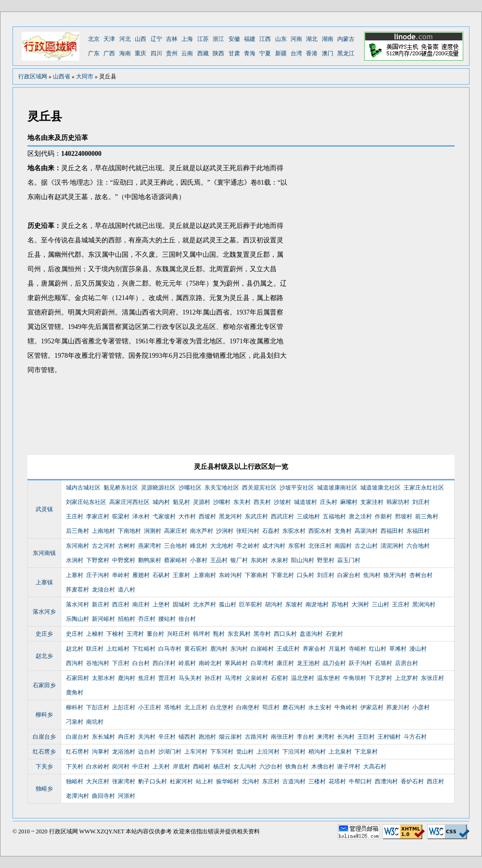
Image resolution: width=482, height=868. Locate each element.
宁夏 (265, 53)
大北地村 (222, 546)
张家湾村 (124, 781)
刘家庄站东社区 (86, 502)
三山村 (381, 604)
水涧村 (75, 560)
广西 (109, 53)
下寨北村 (282, 575)
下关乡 (44, 767)
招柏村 (127, 619)
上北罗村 (406, 678)
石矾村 (161, 575)
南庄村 (141, 604)
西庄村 (121, 604)
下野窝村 (98, 560)
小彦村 (421, 707)
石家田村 (77, 678)
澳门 (328, 53)
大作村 (187, 516)
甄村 (219, 634)
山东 (281, 39)
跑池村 (207, 737)
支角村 (343, 531)
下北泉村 (366, 752)
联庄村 (95, 649)
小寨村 (199, 560)
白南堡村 (248, 707)
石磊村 (271, 531)
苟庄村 (271, 707)
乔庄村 (147, 619)
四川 (156, 53)
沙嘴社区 (190, 488)
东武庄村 (256, 516)
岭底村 (187, 663)
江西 (265, 39)
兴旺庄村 (178, 634)
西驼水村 (320, 531)
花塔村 (337, 781)
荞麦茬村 (77, 590)
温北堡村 (303, 678)
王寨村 (181, 575)
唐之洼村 (360, 516)
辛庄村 (167, 737)
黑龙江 (346, 53)
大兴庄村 (98, 781)
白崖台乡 (44, 737)
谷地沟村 (98, 663)
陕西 (218, 53)
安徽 (234, 39)
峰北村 (199, 546)
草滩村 (398, 649)
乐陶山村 (77, 619)
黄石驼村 (196, 649)
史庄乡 (44, 634)
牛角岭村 (346, 707)
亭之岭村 (248, 546)
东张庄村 (432, 678)
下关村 (75, 767)
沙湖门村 (170, 752)
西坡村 (207, 516)
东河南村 (77, 546)
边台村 (147, 752)
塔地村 (173, 707)
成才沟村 (274, 546)
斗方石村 (415, 737)
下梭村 (115, 634)
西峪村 (202, 767)
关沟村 (147, 737)
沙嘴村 (222, 502)
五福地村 (334, 516)
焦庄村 (147, 678)
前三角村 (427, 516)
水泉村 (279, 560)
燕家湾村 (150, 546)
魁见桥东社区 (121, 488)
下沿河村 (294, 752)
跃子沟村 (360, 663)
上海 (187, 39)
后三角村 (77, 531)
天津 (109, 39)
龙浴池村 (124, 752)
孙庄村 (213, 678)
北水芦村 (204, 604)
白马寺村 (170, 649)
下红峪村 (144, 649)
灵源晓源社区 (158, 488)
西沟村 (75, 663)
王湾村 (135, 634)
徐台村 (187, 619)
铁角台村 (297, 767)
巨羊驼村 (251, 604)
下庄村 (121, 663)
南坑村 (95, 722)
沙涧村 (225, 531)
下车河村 (222, 752)
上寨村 (75, 575)
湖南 (328, 39)
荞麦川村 (398, 707)
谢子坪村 (349, 767)
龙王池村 (308, 663)
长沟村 (346, 737)
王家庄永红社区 (424, 488)
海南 (125, 53)
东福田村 (418, 531)
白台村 (141, 663)
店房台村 (406, 663)
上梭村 (95, 634)
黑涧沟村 (424, 604)
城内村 (161, 502)
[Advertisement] (340, 296)
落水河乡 (44, 612)
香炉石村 (412, 781)
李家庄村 (98, 516)
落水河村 (77, 604)
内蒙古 (346, 39)
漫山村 (418, 649)
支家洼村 (372, 502)
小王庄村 (150, 707)
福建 (250, 39)
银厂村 (239, 560)
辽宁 (156, 39)
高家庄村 (176, 531)
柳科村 (75, 707)
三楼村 (317, 781)
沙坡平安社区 (297, 488)
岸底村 (181, 767)
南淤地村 (317, 604)
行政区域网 (33, 76)
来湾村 (326, 737)
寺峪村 (357, 649)
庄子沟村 (98, 575)
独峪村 (75, 781)
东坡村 (294, 604)
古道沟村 (294, 781)
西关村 (262, 502)
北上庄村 (196, 707)
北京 (94, 39)
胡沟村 (274, 604)
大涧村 (360, 604)
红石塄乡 (44, 752)
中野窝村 (124, 560)
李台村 (305, 737)
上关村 (161, 767)
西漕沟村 (386, 781)
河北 (125, 39)
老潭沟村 (77, 796)
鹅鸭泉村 (150, 560)
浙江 (218, 39)
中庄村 (141, 767)
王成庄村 (288, 649)
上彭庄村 (124, 707)
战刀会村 (334, 663)
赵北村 (75, 649)
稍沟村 (317, 752)
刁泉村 (75, 722)
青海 (250, 53)
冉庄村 (127, 737)
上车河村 (196, 752)
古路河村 (256, 737)
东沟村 (239, 649)
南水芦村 (202, 531)
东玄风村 (239, 634)
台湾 (296, 53)
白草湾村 (262, 663)
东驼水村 (294, 531)
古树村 (127, 546)
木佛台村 (323, 767)
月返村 (337, 649)
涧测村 (152, 531)
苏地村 (340, 604)
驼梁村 (121, 516)
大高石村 (375, 767)
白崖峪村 (262, 649)
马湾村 (233, 678)
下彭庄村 (98, 707)
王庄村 (75, 516)
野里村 (326, 560)
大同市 (85, 76)
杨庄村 (222, 767)
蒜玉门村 (349, 560)
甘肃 (234, 53)
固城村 (181, 604)
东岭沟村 (230, 575)
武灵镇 (44, 509)
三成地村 (308, 516)
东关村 (242, 502)
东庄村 (271, 781)
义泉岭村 (256, 678)
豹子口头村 (152, 781)
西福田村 (392, 531)
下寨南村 (256, 575)
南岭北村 (210, 663)
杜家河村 (181, 781)
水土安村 (320, 707)
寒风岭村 (236, 663)
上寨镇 (44, 582)
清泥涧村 (392, 546)
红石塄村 (77, 752)
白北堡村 (222, 707)
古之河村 (103, 546)
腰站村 (167, 619)
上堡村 (161, 604)
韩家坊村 (398, 502)
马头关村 (190, 678)
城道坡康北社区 (381, 488)
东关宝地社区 (222, 488)
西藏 (203, 53)
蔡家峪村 (176, 560)
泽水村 (141, 516)
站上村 (204, 781)
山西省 (62, 76)
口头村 (305, 575)
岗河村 (121, 767)
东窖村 (297, 546)
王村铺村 (389, 737)
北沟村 (251, 781)
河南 (296, 39)
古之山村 (366, 546)
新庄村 (101, 604)
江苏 (203, 39)
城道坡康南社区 (337, 488)
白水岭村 (98, 767)
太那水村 (103, 678)
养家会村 (314, 649)
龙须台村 (103, 590)
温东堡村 (329, 678)
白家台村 (349, 575)
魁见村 (181, 502)
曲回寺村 (103, 796)
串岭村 (121, 575)
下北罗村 (381, 678)
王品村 (219, 560)
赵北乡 (44, 656)
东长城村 (103, 737)
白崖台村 (77, 737)
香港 (312, 53)
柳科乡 (44, 715)
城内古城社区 (83, 488)
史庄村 (75, 634)
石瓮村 (334, 634)
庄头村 (329, 502)
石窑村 (279, 678)
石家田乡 (44, 685)
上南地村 (103, 531)
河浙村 (127, 796)
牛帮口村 (360, 781)
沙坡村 (282, 502)
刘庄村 (421, 502)
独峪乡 (44, 789)
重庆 (140, 53)
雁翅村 (141, 575)
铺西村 (187, 737)
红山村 (378, 649)
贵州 (172, 53)
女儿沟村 (245, 767)
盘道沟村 (311, 634)
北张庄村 (320, 546)
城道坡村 (305, 502)
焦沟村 (372, 575)
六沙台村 (271, 767)
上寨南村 (204, 575)
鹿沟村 (219, 649)
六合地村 (418, 546)
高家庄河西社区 (129, 502)
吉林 (172, 39)
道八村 (127, 590)
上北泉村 (340, 752)
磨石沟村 (294, 707)
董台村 (155, 634)
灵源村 (202, 502)
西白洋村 (164, 663)
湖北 (312, 39)
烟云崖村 (230, 737)
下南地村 (129, 531)
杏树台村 (421, 575)
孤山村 (228, 604)
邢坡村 (404, 516)
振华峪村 (228, 781)
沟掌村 (101, 752)
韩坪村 (202, 634)
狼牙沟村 (395, 575)
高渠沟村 (366, 531)
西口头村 (285, 634)
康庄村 (285, 663)
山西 (140, 39)
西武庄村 (282, 516)
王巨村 (366, 737)
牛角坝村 (355, 678)
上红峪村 (118, 649)
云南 (187, 53)
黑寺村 (262, 634)
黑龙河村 (230, 516)
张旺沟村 (248, 531)
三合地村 (176, 546)
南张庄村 (282, 737)
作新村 (383, 516)
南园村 (343, 546)
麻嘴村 (349, 502)
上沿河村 (268, 752)
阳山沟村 (303, 560)
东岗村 (259, 560)
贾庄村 (167, 678)
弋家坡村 (164, 516)
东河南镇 (44, 553)
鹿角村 (75, 692)
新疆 (281, 53)
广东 (94, 53)
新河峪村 (103, 619)
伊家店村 (372, 707)
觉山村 (245, 752)
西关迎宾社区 (259, 488)
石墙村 (383, 663)
